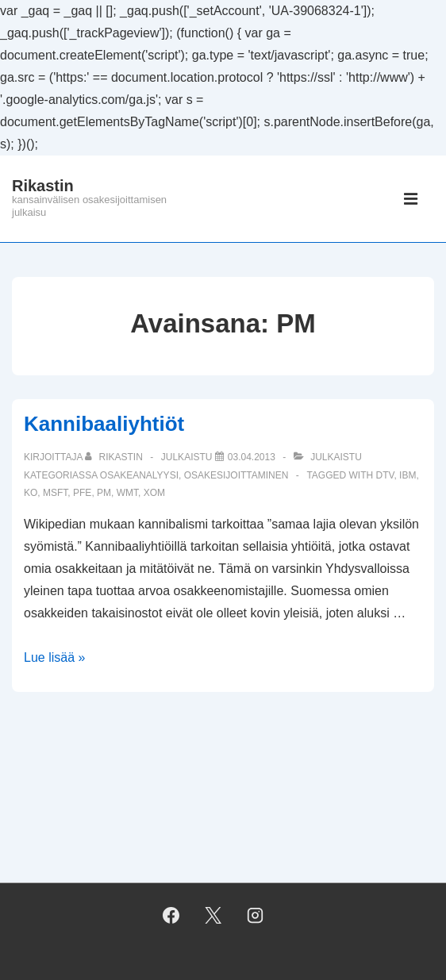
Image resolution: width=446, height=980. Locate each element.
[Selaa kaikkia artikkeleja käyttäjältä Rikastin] (115, 457)
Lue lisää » (54, 657)
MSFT (55, 493)
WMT (127, 493)
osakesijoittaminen (236, 475)
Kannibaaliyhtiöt (104, 424)
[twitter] (213, 916)
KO (31, 493)
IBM (408, 475)
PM (104, 493)
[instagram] (255, 916)
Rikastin (43, 186)
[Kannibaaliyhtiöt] (252, 457)
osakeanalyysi (139, 475)
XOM (154, 493)
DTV (385, 475)
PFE (82, 493)
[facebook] (171, 916)
